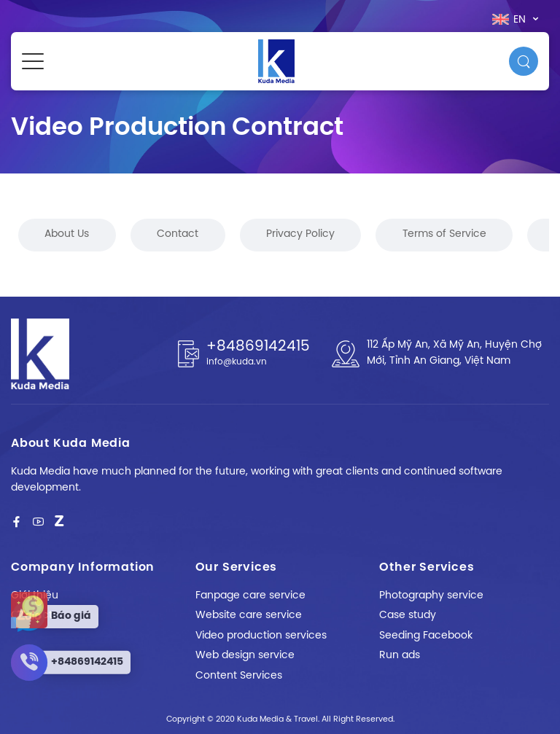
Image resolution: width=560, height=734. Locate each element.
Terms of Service (444, 234)
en (510, 20)
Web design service (245, 656)
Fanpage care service (250, 596)
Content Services (239, 676)
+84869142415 (258, 347)
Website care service (249, 616)
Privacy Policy (300, 234)
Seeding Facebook (426, 636)
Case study (408, 616)
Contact (178, 234)
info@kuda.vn (237, 362)
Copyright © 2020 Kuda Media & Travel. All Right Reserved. (280, 719)
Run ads (400, 656)
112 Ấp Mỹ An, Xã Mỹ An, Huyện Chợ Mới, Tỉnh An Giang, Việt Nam (454, 353)
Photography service (431, 596)
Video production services (261, 636)
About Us (67, 234)
